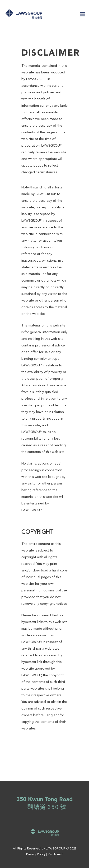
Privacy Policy (36, 854)
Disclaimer (55, 854)
